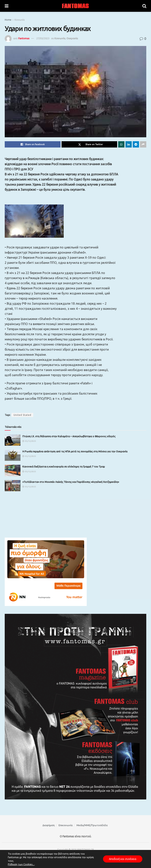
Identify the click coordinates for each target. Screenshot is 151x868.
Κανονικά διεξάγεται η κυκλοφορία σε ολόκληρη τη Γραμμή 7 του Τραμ (64, 467)
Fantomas (24, 38)
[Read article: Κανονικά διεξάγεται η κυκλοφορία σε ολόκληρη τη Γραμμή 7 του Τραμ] (13, 470)
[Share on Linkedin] (129, 144)
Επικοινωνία (66, 825)
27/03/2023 (43, 38)
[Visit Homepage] (75, 6)
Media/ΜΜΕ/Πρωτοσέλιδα (92, 825)
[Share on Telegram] (136, 144)
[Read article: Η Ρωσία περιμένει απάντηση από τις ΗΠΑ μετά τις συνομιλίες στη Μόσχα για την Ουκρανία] (13, 455)
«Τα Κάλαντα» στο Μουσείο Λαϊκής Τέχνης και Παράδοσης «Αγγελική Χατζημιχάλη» (71, 482)
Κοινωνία (20, 20)
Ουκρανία (72, 38)
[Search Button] (144, 6)
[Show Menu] (7, 6)
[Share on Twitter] (89, 144)
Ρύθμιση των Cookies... (21, 864)
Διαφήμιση (49, 825)
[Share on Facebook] (33, 144)
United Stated (22, 415)
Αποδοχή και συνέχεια (123, 859)
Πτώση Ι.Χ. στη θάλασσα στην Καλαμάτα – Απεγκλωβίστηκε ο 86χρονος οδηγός (69, 436)
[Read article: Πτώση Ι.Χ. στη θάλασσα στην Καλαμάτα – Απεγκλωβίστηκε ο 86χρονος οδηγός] (13, 440)
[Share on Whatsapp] (121, 144)
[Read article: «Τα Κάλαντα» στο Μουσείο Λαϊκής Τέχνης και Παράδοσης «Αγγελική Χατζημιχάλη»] (13, 486)
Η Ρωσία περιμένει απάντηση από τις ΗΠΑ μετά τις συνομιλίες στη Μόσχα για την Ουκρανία (75, 451)
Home (8, 20)
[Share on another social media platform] (143, 144)
